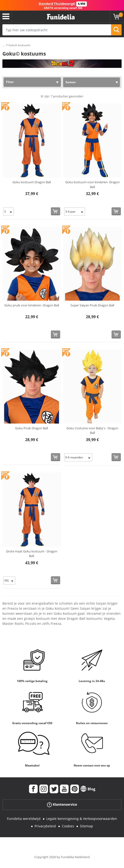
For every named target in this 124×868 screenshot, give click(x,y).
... (3, 45)
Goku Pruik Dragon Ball (32, 428)
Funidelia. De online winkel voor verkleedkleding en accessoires (61, 17)
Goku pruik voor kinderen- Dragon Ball (32, 305)
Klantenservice (62, 805)
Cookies (68, 826)
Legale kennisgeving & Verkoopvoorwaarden (82, 819)
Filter (10, 82)
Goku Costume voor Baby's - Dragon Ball (92, 431)
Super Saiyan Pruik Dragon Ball (92, 305)
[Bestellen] (56, 211)
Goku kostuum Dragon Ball (32, 182)
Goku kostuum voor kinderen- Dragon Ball (92, 184)
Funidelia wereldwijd (24, 819)
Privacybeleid (45, 826)
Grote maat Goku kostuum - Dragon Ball (32, 554)
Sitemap (86, 826)
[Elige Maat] (9, 212)
